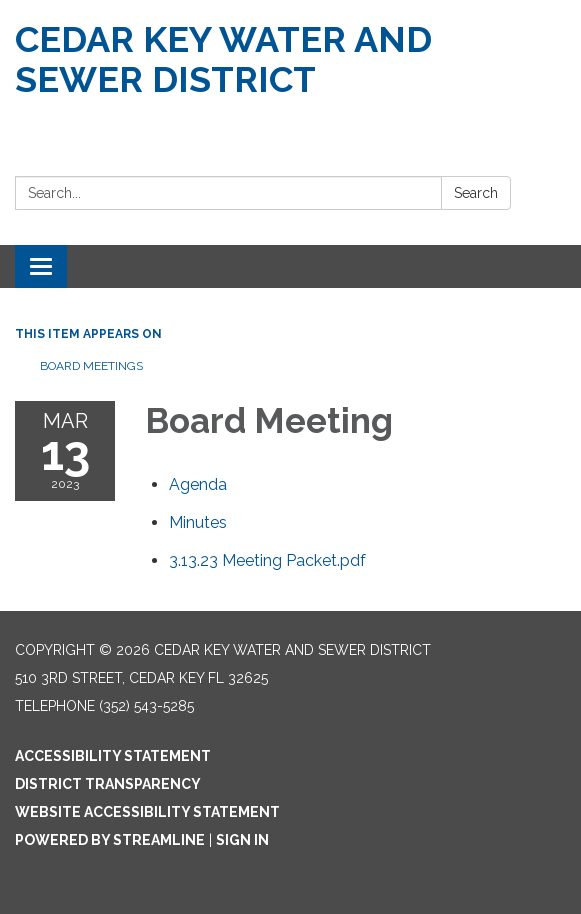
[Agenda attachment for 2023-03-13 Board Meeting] (198, 484)
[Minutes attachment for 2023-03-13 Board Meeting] (198, 522)
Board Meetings (91, 366)
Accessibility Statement (113, 756)
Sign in (242, 840)
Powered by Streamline (110, 840)
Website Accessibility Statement (147, 812)
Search (476, 193)
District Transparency (108, 784)
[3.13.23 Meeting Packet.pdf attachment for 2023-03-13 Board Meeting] (267, 560)
